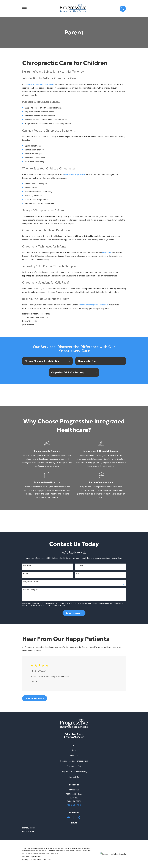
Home (74, 750)
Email (78, 574)
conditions (107, 252)
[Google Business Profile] (68, 817)
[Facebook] (74, 817)
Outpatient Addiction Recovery (74, 772)
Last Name (80, 565)
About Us (74, 756)
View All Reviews (35, 698)
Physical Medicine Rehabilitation (74, 761)
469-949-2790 (74, 737)
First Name (27, 565)
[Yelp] (80, 817)
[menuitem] (25, 860)
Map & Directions (74, 805)
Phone (25, 574)
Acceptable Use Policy (60, 605)
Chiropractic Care (74, 766)
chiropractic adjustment (75, 174)
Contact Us (74, 777)
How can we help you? (31, 590)
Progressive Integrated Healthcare (39, 84)
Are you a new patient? (31, 582)
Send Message (74, 613)
